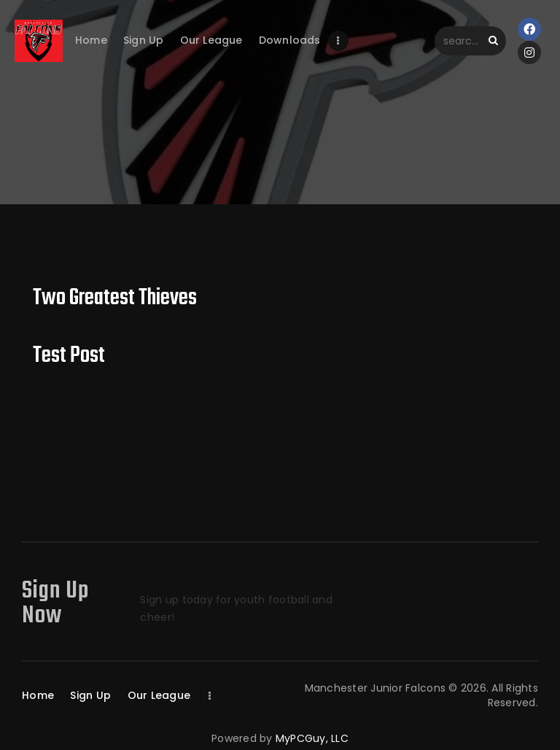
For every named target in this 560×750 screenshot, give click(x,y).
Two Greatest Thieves (115, 299)
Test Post (69, 356)
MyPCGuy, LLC (312, 738)
